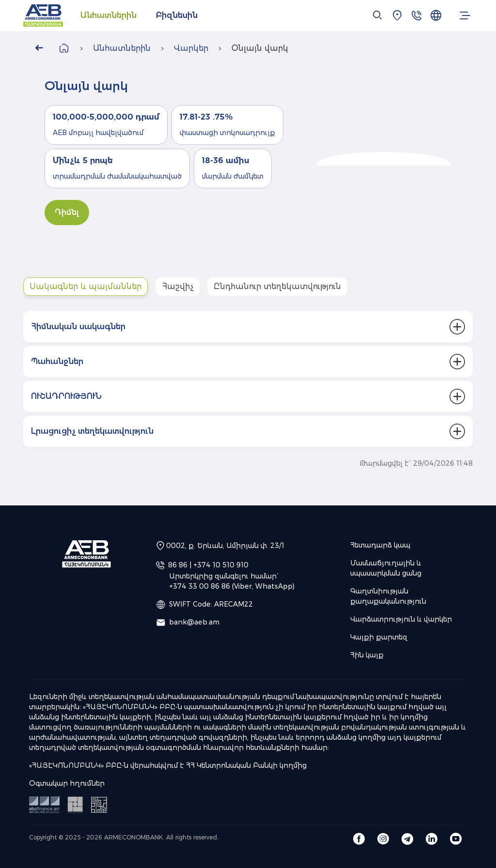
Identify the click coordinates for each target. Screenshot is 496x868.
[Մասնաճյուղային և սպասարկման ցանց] (397, 15)
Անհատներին (108, 15)
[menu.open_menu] (465, 15)
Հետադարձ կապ (380, 545)
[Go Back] (39, 48)
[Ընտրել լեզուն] (436, 15)
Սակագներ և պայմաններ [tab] (85, 286)
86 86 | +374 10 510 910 (208, 565)
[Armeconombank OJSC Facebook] (359, 838)
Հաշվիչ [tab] (178, 286)
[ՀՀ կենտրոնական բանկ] (76, 804)
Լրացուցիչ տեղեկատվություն (92, 431)
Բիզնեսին (177, 15)
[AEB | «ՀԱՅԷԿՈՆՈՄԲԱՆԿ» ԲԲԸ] (43, 16)
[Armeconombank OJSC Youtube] (456, 838)
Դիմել (67, 212)
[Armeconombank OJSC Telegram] (407, 838)
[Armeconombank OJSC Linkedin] (432, 838)
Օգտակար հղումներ (67, 783)
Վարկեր (191, 48)
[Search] (378, 15)
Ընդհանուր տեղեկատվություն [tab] (277, 286)
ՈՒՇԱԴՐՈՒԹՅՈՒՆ (66, 396)
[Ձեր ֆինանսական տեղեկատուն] (99, 804)
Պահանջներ (57, 361)
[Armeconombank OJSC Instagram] (383, 838)
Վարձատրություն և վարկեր (401, 619)
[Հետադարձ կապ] (417, 15)
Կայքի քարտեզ (379, 637)
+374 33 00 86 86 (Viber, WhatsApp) (232, 586)
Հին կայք (367, 655)
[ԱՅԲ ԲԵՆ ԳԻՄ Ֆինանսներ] (45, 804)
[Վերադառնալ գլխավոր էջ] (64, 48)
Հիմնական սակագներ (78, 327)
